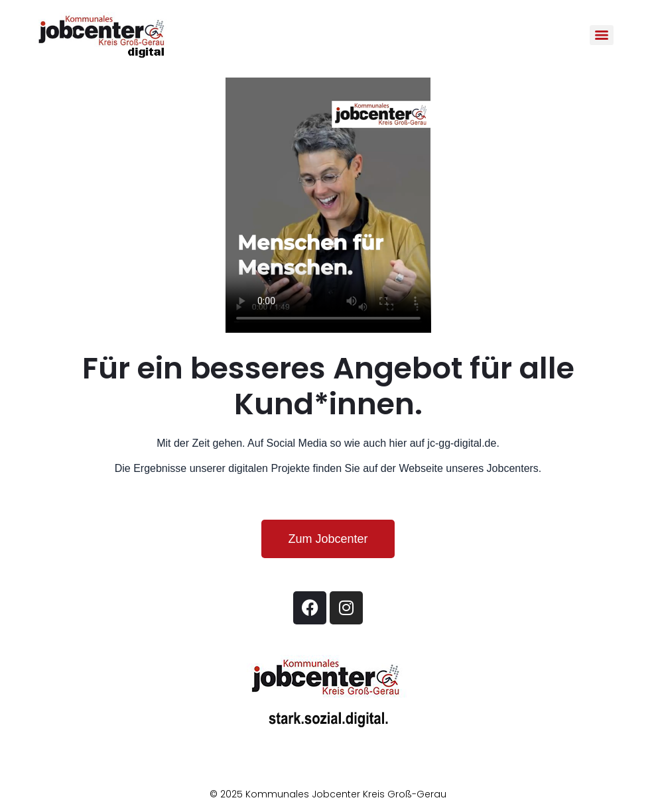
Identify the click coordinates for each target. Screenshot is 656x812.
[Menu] (602, 35)
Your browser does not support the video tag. (328, 205)
